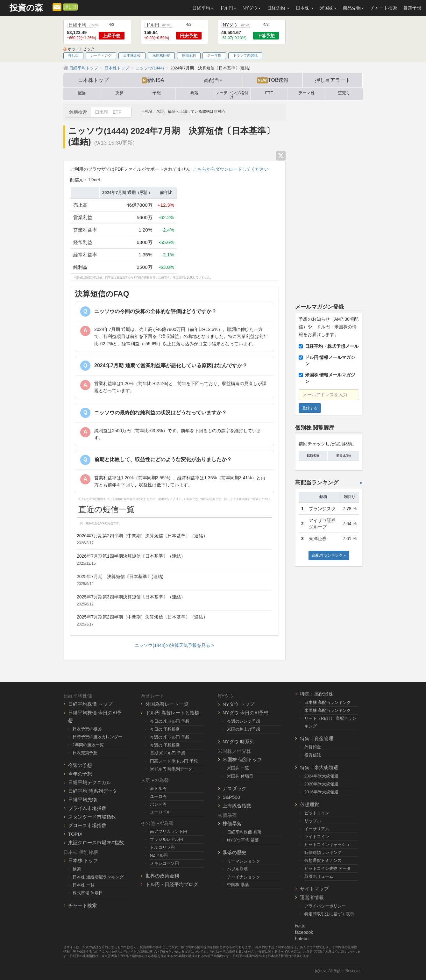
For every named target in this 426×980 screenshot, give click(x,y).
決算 (119, 93)
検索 (77, 869)
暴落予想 (412, 8)
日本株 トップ (83, 860)
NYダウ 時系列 (238, 742)
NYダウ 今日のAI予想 (245, 713)
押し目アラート (333, 80)
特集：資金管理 (317, 738)
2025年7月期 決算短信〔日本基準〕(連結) (120, 576)
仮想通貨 (309, 804)
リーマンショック (244, 861)
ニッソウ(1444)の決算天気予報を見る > (174, 645)
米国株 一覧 (238, 768)
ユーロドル (160, 812)
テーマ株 (214, 55)
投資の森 (26, 8)
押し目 (70, 7)
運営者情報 (312, 897)
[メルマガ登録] (57, 7)
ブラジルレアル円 (167, 839)
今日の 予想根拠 (165, 729)
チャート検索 (384, 8)
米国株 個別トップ (242, 759)
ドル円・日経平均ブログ (172, 884)
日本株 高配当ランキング (328, 702)
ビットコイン (317, 813)
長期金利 (189, 55)
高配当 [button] (213, 80)
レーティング (101, 55)
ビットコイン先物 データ (328, 868)
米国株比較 (161, 55)
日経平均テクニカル (90, 782)
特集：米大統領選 (319, 767)
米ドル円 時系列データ (171, 769)
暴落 (194, 93)
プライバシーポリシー (325, 906)
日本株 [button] (305, 8)
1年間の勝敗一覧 (88, 745)
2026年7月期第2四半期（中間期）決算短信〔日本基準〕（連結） (142, 536)
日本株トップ (93, 80)
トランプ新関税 (245, 55)
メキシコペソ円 (164, 863)
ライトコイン (317, 837)
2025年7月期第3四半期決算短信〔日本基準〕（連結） (131, 597)
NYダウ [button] (252, 8)
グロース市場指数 (87, 825)
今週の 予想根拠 (165, 745)
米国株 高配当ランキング (328, 710)
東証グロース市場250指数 (96, 843)
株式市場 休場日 (88, 893)
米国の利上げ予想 (244, 729)
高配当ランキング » (329, 555)
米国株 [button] (328, 8)
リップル (313, 821)
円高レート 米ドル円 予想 (174, 761)
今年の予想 (80, 774)
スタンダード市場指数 (92, 817)
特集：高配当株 (317, 694)
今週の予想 (80, 765)
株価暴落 (232, 823)
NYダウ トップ (238, 704)
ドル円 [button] (228, 8)
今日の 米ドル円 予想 (170, 721)
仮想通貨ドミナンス (323, 860)
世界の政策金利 (162, 876)
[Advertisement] (329, 199)
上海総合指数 (237, 806)
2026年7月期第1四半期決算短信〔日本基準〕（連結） (131, 556)
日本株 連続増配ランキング (98, 877)
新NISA (153, 80)
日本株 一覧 (84, 885)
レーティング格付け (232, 94)
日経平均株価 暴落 (244, 832)
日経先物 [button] (278, 8)
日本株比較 (132, 55)
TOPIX (75, 834)
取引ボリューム (319, 876)
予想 (157, 93)
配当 (82, 93)
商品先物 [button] (353, 8)
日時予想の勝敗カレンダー (97, 737)
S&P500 (231, 797)
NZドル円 (159, 855)
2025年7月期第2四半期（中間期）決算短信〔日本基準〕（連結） (142, 617)
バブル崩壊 (237, 869)
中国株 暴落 (238, 885)
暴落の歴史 (234, 852)
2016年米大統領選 (322, 792)
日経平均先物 (82, 800)
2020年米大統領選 (322, 784)
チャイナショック (244, 877)
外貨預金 (313, 747)
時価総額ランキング (323, 852)
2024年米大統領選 (322, 776)
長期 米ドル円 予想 (168, 753)
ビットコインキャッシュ (327, 844)
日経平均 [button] (203, 8)
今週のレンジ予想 (244, 721)
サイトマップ (314, 889)
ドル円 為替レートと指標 (172, 713)
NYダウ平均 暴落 (243, 840)
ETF (269, 93)
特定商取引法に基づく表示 (329, 914)
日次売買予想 (85, 753)
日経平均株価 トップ (90, 704)
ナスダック (234, 788)
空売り (344, 93)
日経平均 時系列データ (93, 791)
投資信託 (313, 755)
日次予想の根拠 (87, 729)
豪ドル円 (158, 788)
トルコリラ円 (162, 847)
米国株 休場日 (240, 776)
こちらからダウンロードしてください (231, 169)
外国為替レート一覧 (167, 704)
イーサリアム (317, 829)
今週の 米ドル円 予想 (170, 737)
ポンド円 (158, 804)
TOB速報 (273, 80)
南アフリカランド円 (169, 831)
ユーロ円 (158, 796)
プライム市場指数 (87, 808)
